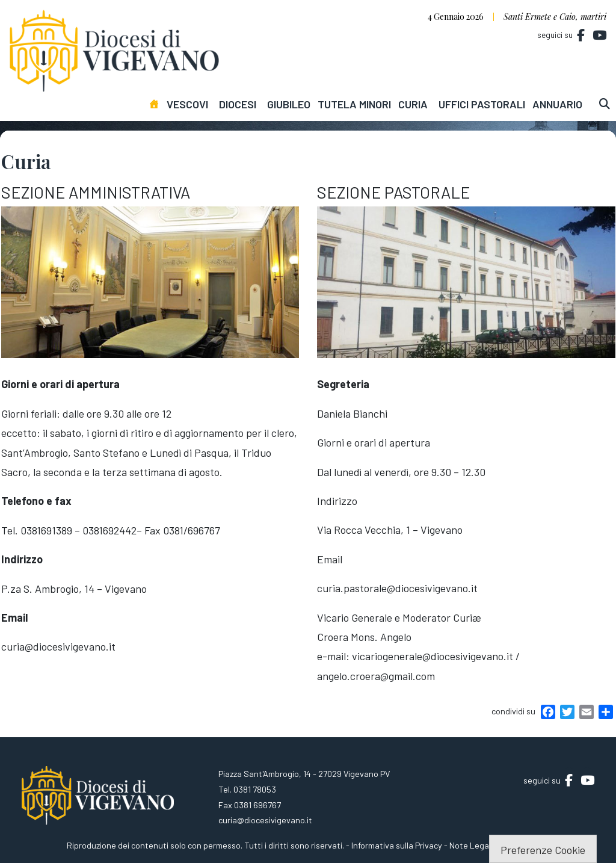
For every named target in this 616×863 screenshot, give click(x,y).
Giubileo (289, 104)
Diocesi (238, 104)
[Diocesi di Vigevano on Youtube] (599, 36)
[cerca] (608, 104)
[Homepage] (157, 104)
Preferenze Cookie (543, 850)
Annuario (557, 104)
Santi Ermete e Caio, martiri (555, 17)
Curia (413, 104)
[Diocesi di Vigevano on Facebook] (581, 36)
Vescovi (187, 104)
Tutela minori (354, 104)
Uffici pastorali (482, 104)
